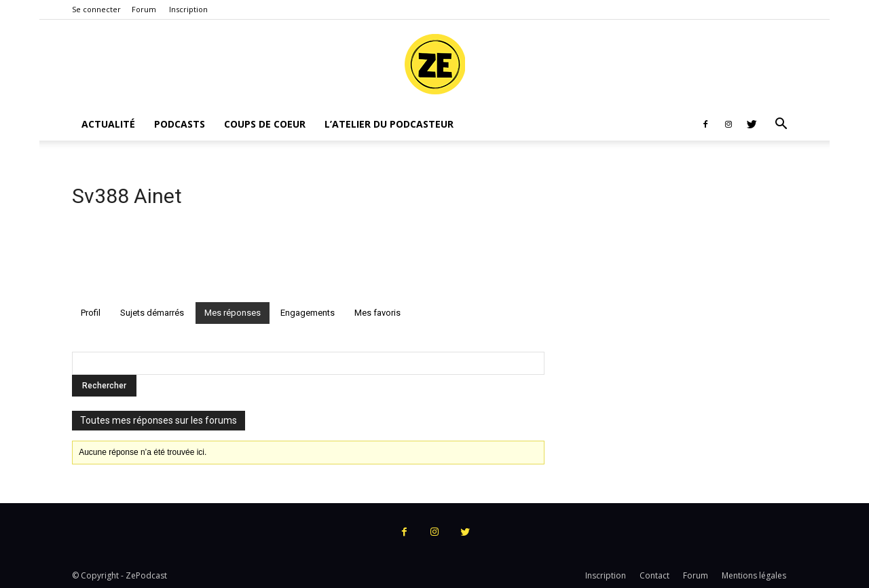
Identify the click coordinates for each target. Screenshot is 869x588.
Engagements (308, 313)
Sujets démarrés (152, 313)
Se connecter (96, 9)
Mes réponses (233, 313)
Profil (91, 313)
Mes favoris (377, 313)
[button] (781, 125)
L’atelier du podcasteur (389, 124)
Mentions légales (754, 575)
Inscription (188, 9)
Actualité (108, 124)
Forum (144, 9)
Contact (654, 575)
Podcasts (180, 124)
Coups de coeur (265, 124)
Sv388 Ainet (127, 196)
